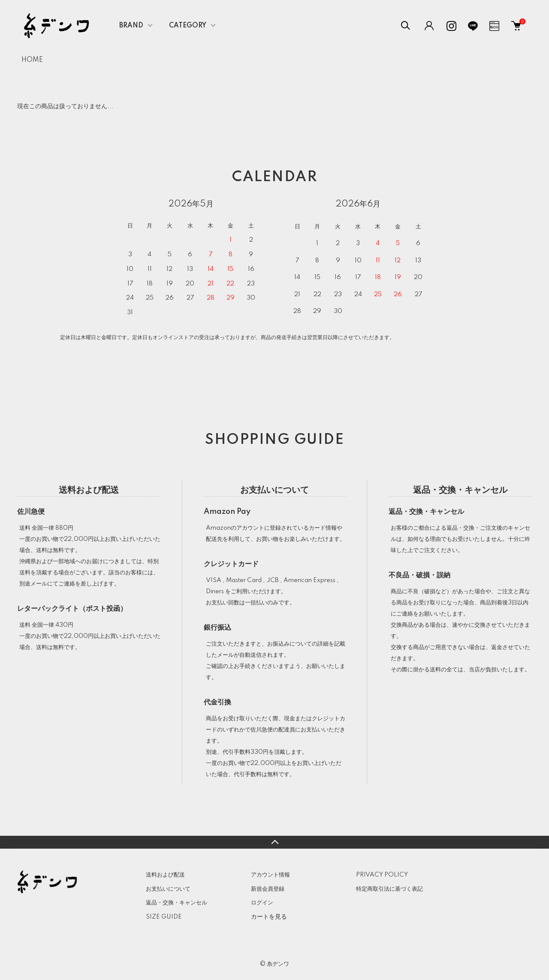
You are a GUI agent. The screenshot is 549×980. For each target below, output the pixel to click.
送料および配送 (165, 875)
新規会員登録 (268, 889)
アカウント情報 (270, 875)
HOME (32, 60)
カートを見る (269, 916)
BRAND (131, 26)
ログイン (262, 903)
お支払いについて (168, 889)
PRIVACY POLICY (382, 875)
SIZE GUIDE (164, 917)
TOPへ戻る (274, 842)
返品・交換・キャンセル (176, 903)
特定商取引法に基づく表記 (389, 889)
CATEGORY (188, 26)
